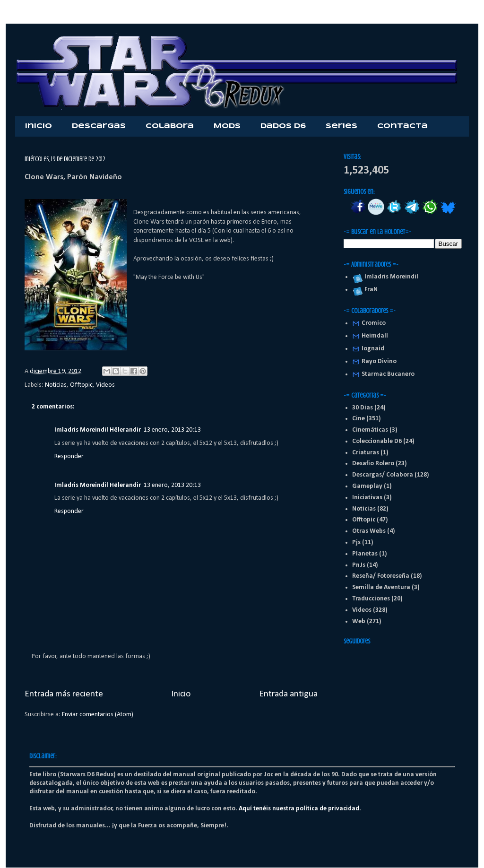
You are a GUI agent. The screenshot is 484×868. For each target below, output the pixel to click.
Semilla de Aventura (381, 587)
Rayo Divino (379, 361)
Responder (69, 456)
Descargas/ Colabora (383, 475)
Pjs (356, 542)
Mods (227, 126)
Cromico (374, 323)
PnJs (359, 565)
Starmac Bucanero (388, 374)
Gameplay (367, 486)
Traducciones (371, 599)
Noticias (56, 385)
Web (359, 621)
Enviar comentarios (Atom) (98, 715)
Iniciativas (367, 498)
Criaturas (366, 453)
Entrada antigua (288, 694)
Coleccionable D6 (377, 441)
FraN (370, 290)
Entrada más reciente (64, 694)
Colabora (170, 126)
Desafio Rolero (373, 464)
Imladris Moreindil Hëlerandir (98, 430)
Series (341, 126)
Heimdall (375, 336)
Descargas (99, 126)
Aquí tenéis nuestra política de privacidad (299, 809)
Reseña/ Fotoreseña (381, 576)
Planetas (365, 554)
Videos (105, 385)
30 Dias (363, 408)
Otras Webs (369, 531)
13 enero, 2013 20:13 (172, 430)
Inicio (39, 126)
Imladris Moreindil (390, 277)
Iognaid (373, 349)
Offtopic (81, 385)
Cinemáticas (370, 430)
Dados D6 (283, 126)
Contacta (402, 126)
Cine (359, 419)
